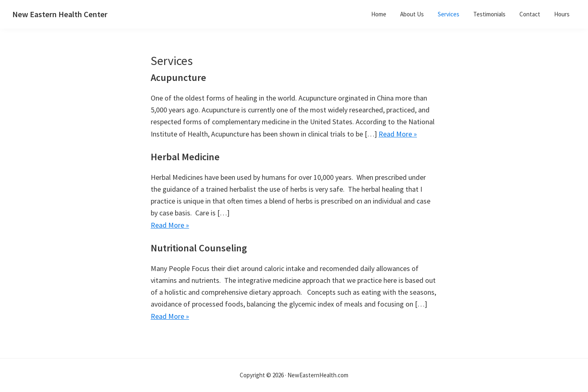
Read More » (398, 134)
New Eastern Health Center (60, 14)
